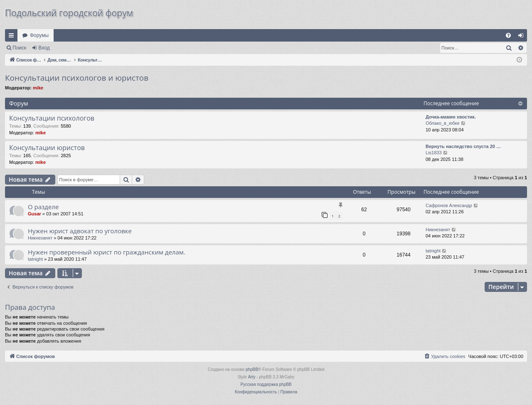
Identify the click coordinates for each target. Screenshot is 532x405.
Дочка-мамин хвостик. (451, 117)
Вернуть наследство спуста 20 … (463, 146)
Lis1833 (434, 153)
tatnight (35, 259)
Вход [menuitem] (523, 37)
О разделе (43, 207)
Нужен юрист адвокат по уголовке (80, 231)
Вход (44, 48)
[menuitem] (508, 35)
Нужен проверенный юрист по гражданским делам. (107, 252)
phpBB (252, 369)
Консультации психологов (52, 118)
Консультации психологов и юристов (77, 78)
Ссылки (13, 37)
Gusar (34, 214)
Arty (252, 377)
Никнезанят (40, 238)
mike (38, 88)
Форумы (39, 35)
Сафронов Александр (449, 205)
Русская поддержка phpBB (266, 384)
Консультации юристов (47, 148)
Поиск (19, 48)
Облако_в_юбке (443, 123)
